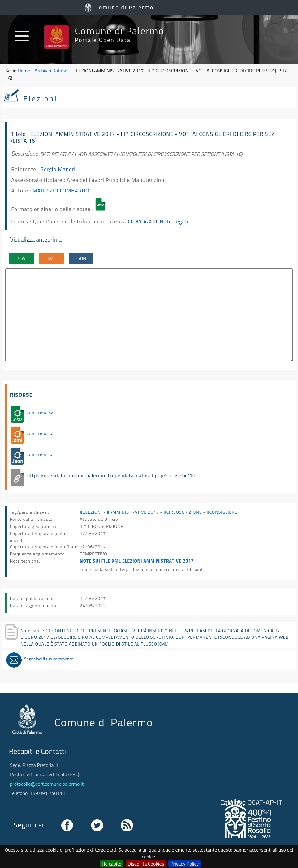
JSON (81, 258)
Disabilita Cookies (146, 864)
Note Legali (174, 221)
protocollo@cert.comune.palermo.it (47, 784)
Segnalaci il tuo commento (49, 659)
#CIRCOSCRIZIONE (183, 512)
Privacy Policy (184, 864)
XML (52, 258)
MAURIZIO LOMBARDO (61, 190)
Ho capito (112, 864)
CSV (22, 258)
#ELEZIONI (91, 512)
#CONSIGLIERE (222, 512)
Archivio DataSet (52, 71)
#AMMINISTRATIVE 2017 (133, 512)
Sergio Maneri (58, 169)
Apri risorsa (41, 412)
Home (24, 71)
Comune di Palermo (125, 7)
